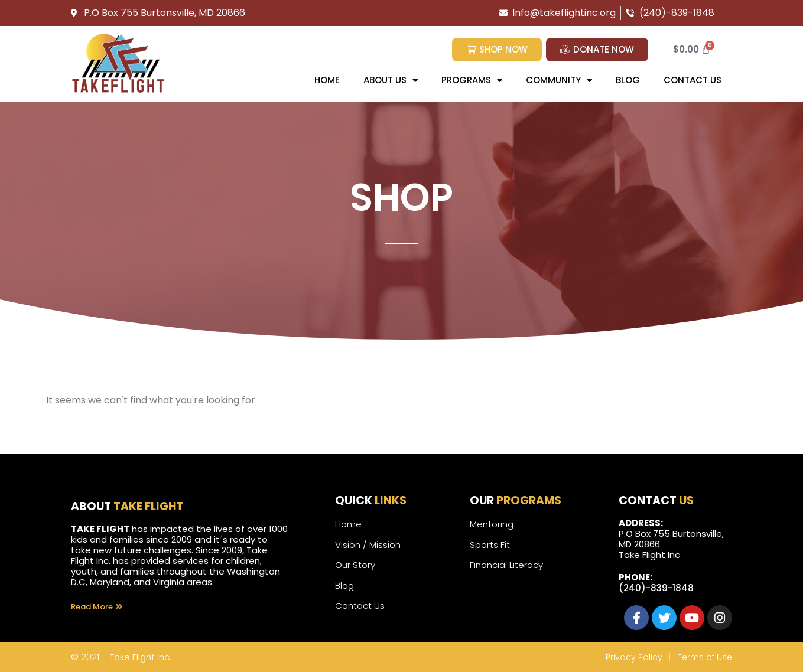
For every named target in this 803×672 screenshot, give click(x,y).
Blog (628, 80)
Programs (472, 81)
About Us (391, 81)
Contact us (693, 80)
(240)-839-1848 (656, 588)
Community (559, 81)
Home (327, 80)
